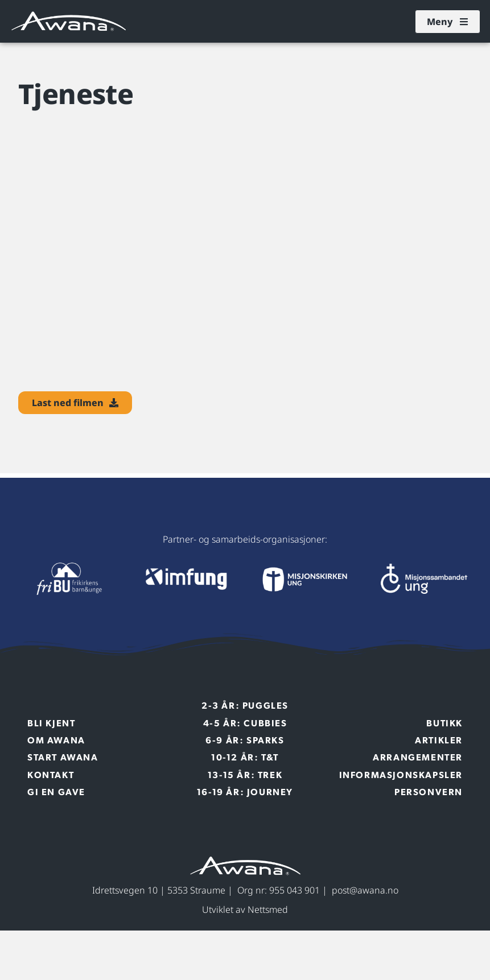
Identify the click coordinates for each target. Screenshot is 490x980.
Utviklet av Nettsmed (245, 909)
